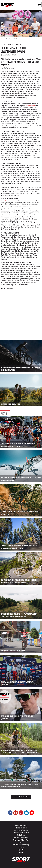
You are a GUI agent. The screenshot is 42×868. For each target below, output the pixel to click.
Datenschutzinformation (21, 830)
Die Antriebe (31, 106)
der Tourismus (9, 201)
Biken (11, 44)
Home (3, 44)
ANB (21, 842)
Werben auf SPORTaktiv (21, 837)
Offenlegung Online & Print (21, 840)
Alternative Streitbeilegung (21, 845)
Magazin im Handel (21, 828)
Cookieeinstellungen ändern (21, 833)
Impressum (21, 850)
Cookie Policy (21, 835)
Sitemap (21, 852)
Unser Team (21, 847)
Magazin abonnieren (21, 825)
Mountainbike (22, 44)
